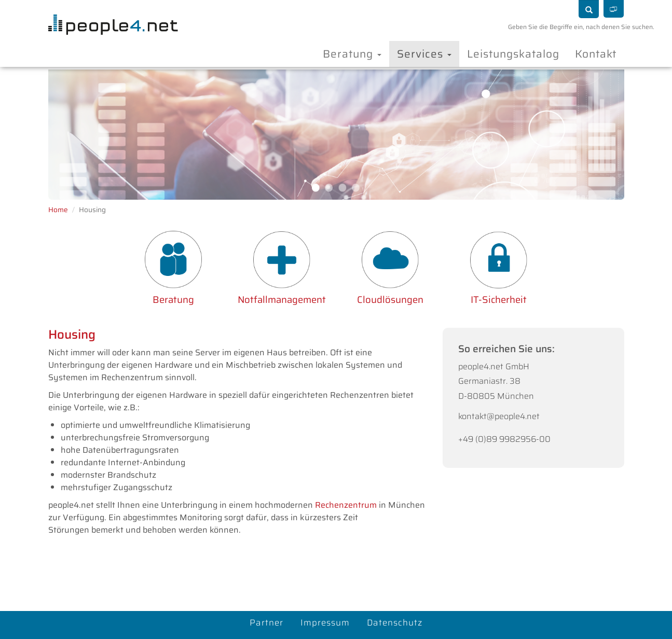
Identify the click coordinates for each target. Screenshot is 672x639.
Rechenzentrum (347, 505)
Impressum (325, 622)
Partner (266, 622)
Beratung (352, 54)
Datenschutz (395, 622)
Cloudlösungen (390, 300)
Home (58, 210)
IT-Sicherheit (499, 300)
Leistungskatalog (513, 54)
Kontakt (596, 54)
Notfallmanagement (282, 300)
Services (424, 54)
